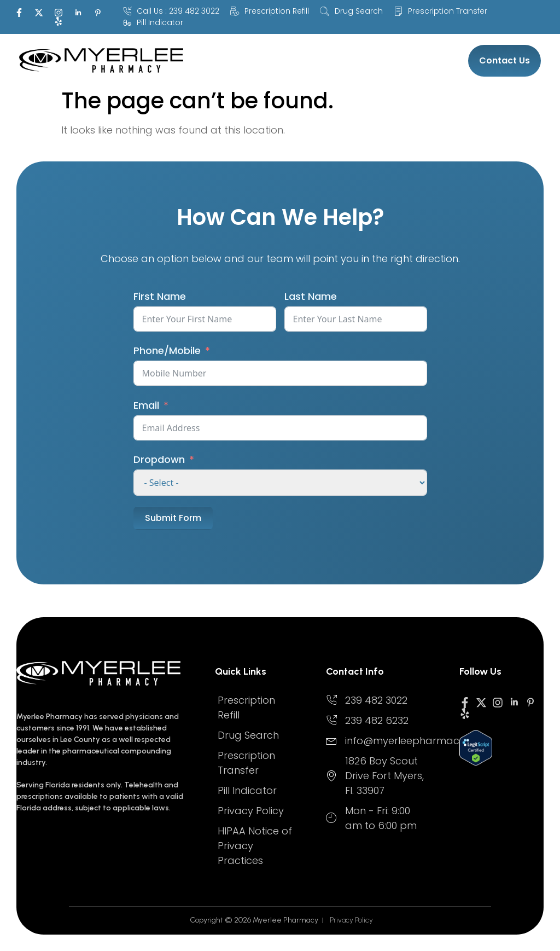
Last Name (311, 296)
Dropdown (159, 459)
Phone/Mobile (167, 350)
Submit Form (173, 518)
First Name (160, 296)
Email (146, 405)
